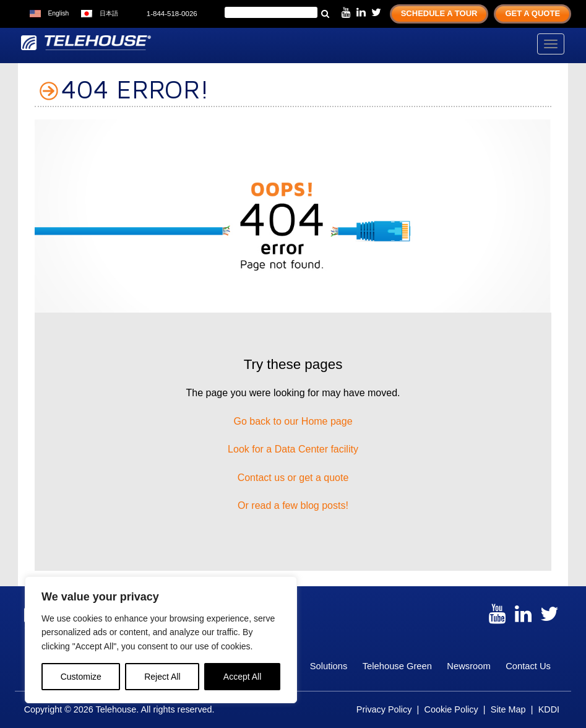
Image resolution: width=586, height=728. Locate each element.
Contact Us (528, 666)
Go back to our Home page (293, 421)
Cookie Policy (451, 709)
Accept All (242, 677)
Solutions (329, 666)
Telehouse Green (397, 666)
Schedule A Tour (439, 13)
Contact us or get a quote (293, 478)
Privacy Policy (384, 709)
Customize (81, 677)
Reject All (162, 677)
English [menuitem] (58, 13)
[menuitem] (49, 14)
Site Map (508, 709)
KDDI (549, 709)
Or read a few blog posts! (293, 505)
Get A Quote (532, 13)
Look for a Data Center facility (293, 449)
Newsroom (468, 666)
